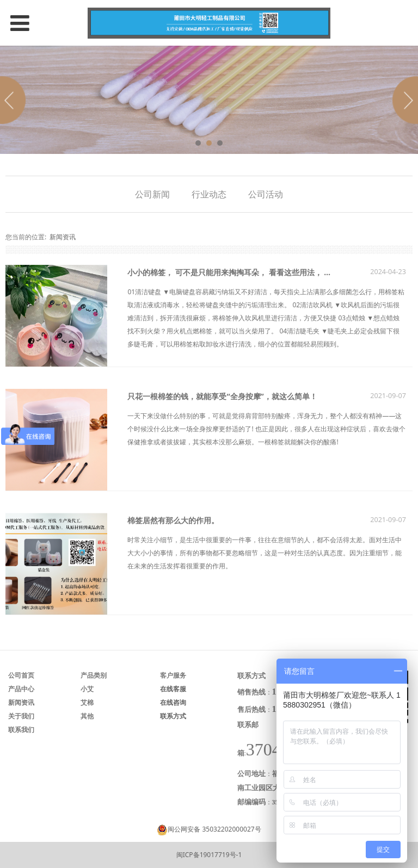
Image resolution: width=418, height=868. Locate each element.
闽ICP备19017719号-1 (209, 855)
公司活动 (266, 194)
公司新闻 (152, 194)
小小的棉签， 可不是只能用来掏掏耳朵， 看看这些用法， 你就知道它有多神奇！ (264, 272)
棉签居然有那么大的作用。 (173, 520)
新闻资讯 (63, 237)
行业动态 (209, 194)
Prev (15, 100)
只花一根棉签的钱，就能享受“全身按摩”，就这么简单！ (222, 396)
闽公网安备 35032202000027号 (214, 829)
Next (403, 100)
